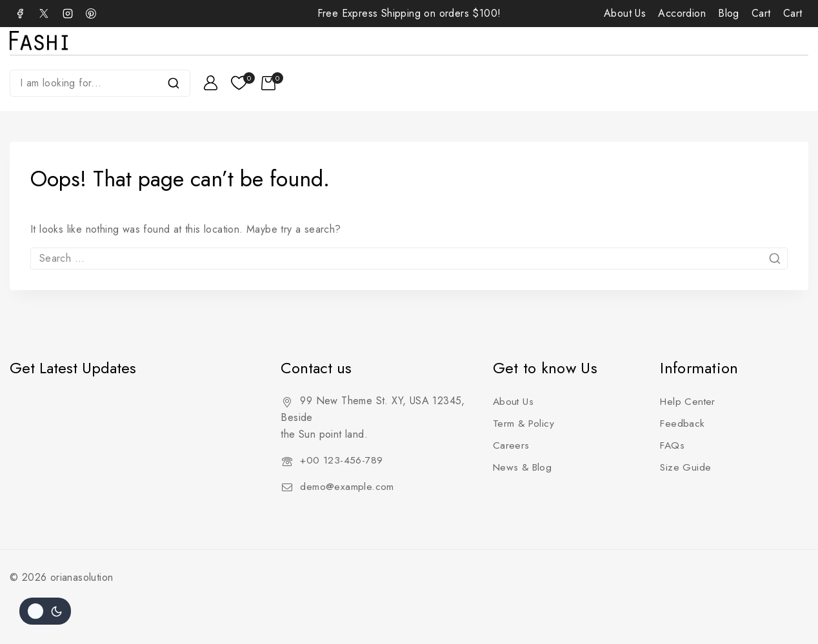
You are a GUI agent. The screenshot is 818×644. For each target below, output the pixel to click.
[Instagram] (68, 14)
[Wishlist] (240, 83)
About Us (625, 13)
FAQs (673, 445)
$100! (486, 13)
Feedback (683, 423)
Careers (511, 445)
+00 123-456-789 (341, 460)
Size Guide (686, 467)
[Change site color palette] (45, 611)
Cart (761, 13)
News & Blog (524, 467)
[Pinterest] (91, 14)
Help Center (688, 401)
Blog (729, 13)
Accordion (682, 13)
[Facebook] (20, 14)
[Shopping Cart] (272, 83)
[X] (44, 14)
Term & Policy (524, 423)
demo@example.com (347, 486)
